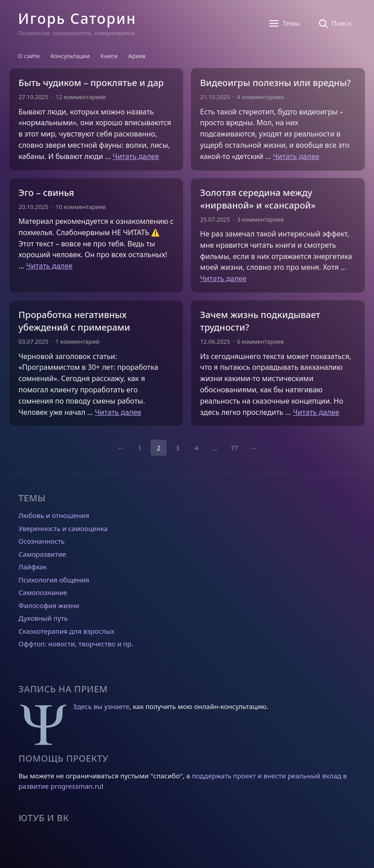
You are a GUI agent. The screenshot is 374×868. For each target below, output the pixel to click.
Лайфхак (33, 567)
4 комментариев (260, 97)
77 (234, 448)
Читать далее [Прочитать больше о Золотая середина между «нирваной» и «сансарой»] (223, 278)
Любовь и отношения (54, 515)
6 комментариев (260, 341)
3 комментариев (260, 219)
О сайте (29, 56)
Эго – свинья (46, 193)
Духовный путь (43, 618)
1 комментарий (78, 341)
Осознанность (41, 541)
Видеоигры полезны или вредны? (275, 83)
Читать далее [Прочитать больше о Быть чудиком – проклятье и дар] (136, 156)
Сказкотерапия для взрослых (66, 631)
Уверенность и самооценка (63, 528)
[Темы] (284, 23)
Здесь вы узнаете (101, 706)
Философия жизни (49, 605)
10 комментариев (80, 207)
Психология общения (54, 580)
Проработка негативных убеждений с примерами (74, 321)
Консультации (70, 56)
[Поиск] (335, 23)
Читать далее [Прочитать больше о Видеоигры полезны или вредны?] (296, 156)
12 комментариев (80, 97)
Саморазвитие (42, 554)
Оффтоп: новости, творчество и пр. (76, 644)
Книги (109, 56)
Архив (137, 56)
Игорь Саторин (77, 18)
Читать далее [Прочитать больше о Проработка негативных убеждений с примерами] (118, 412)
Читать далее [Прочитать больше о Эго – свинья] (49, 266)
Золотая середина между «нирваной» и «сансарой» (258, 199)
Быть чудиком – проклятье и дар (91, 83)
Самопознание (43, 592)
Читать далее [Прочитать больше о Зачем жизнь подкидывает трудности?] (316, 412)
